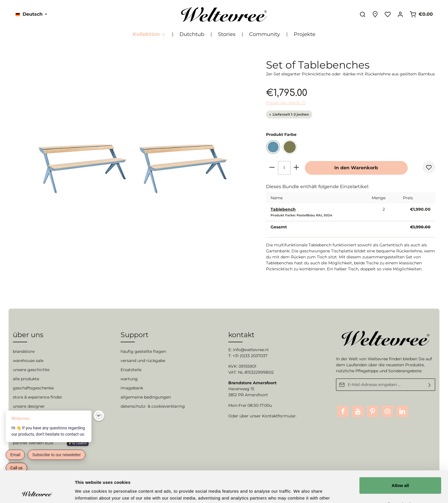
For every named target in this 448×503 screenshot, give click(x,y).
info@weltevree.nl (251, 350)
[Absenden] (430, 385)
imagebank (132, 388)
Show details (300, 492)
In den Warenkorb (356, 168)
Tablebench (283, 209)
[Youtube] (358, 411)
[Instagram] (387, 411)
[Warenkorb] (421, 14)
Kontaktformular (279, 416)
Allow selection (400, 473)
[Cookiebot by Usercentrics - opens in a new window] (37, 492)
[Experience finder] (375, 14)
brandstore (24, 351)
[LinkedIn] (402, 411)
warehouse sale (28, 361)
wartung (129, 379)
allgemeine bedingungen (146, 397)
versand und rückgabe (143, 361)
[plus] (296, 167)
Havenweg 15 (241, 389)
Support (135, 335)
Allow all (400, 454)
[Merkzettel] (388, 14)
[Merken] (429, 167)
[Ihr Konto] (400, 14)
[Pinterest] (373, 411)
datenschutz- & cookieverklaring (153, 406)
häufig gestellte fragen (143, 351)
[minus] (272, 167)
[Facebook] (343, 411)
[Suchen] (363, 14)
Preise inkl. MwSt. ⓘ (286, 103)
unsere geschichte (31, 370)
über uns (28, 335)
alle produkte (26, 379)
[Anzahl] (284, 168)
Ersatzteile (131, 370)
